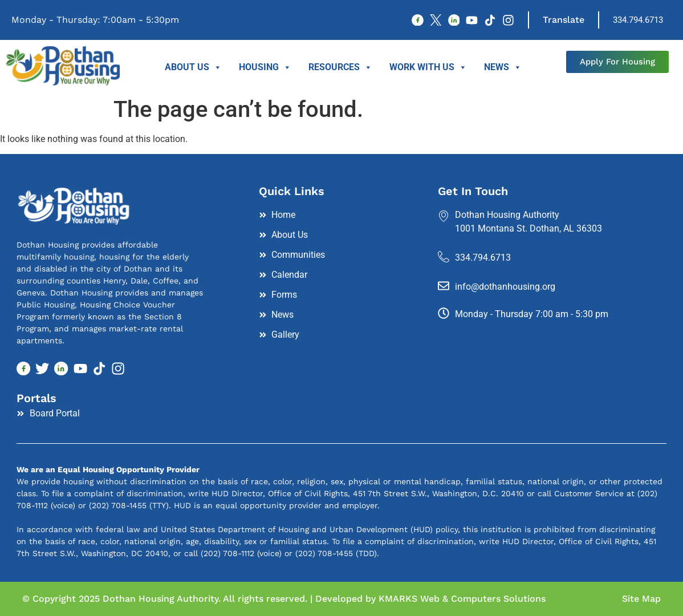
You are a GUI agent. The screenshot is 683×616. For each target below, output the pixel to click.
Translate (564, 20)
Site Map (641, 599)
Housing (265, 67)
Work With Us (428, 67)
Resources (340, 67)
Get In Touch (473, 191)
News (503, 67)
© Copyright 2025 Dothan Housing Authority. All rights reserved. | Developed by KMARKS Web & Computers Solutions (284, 599)
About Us (193, 67)
